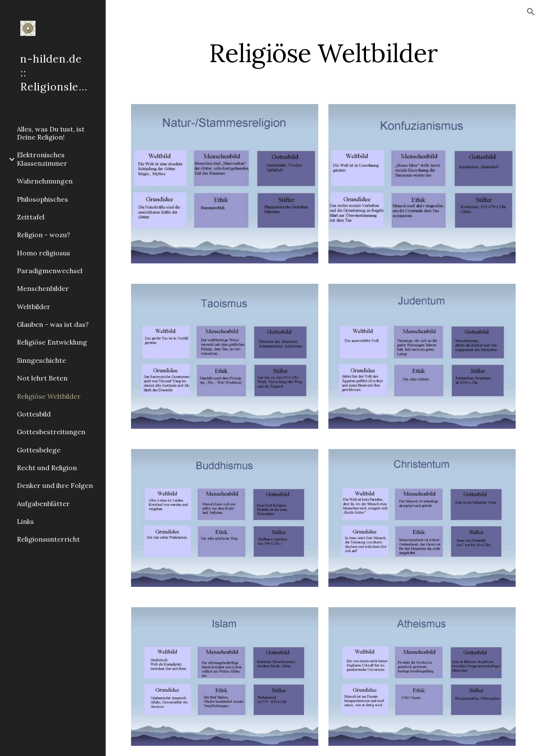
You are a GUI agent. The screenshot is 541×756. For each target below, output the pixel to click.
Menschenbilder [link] (43, 288)
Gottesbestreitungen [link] (51, 432)
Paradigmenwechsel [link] (50, 271)
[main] (324, 53)
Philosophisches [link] (42, 199)
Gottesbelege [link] (39, 450)
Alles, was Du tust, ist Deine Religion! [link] (51, 133)
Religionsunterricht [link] (48, 539)
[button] (531, 12)
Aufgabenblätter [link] (43, 504)
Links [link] (25, 521)
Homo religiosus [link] (44, 253)
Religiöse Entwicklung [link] (52, 342)
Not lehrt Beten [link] (42, 378)
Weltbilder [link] (34, 307)
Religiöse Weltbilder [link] (49, 396)
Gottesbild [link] (34, 414)
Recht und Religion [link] (47, 468)
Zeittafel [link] (31, 217)
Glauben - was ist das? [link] (53, 324)
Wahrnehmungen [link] (45, 181)
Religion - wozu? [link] (44, 235)
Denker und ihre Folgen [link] (55, 485)
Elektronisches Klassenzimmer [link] (42, 159)
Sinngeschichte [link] (41, 360)
